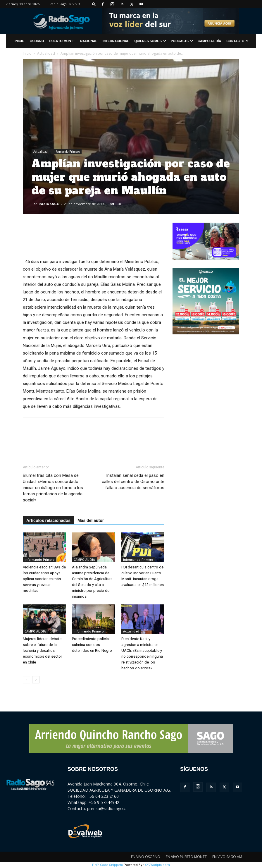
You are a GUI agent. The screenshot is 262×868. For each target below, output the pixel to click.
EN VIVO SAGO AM (227, 857)
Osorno (37, 41)
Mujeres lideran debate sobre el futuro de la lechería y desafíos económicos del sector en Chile (42, 650)
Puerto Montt (62, 41)
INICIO (20, 41)
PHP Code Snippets (107, 865)
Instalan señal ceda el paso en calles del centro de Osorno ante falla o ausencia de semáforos (133, 482)
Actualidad (46, 53)
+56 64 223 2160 (103, 796)
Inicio (27, 53)
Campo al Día (209, 41)
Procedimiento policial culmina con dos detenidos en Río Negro (92, 645)
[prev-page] (26, 680)
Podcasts (182, 41)
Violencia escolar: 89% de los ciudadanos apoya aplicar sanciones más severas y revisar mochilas (44, 579)
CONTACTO (237, 41)
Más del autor (91, 520)
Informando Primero (66, 152)
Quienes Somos (150, 41)
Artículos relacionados (48, 520)
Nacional (89, 41)
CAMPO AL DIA (84, 560)
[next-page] (36, 680)
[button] (94, 4)
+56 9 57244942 (104, 802)
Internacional (116, 41)
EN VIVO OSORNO (146, 857)
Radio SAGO (49, 204)
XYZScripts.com (157, 865)
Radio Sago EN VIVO (65, 4)
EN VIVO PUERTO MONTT (186, 857)
